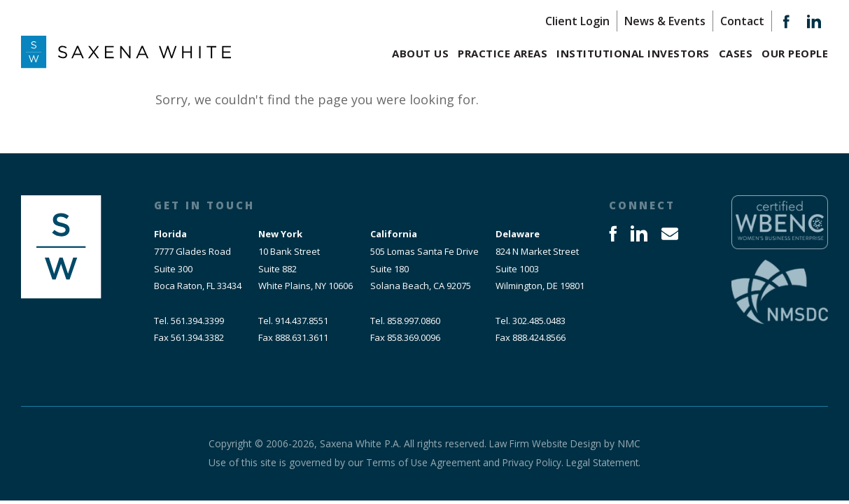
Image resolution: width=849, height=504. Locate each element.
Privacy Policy (531, 462)
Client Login (577, 21)
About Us (420, 53)
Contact (742, 21)
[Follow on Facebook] (786, 24)
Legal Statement (604, 462)
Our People (795, 53)
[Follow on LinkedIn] (814, 24)
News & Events (665, 21)
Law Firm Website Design (546, 443)
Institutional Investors (633, 53)
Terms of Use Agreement (420, 462)
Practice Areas (503, 53)
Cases (736, 53)
